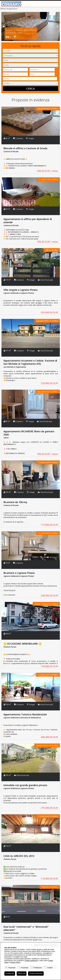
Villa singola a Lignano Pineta (21, 290)
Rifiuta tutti (22, 974)
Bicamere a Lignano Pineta (19, 573)
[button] (4, 26)
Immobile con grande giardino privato (25, 785)
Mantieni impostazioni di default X (46, 945)
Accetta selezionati (36, 974)
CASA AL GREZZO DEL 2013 (19, 856)
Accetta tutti (10, 974)
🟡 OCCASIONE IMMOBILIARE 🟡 (22, 644)
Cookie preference (31, 961)
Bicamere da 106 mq (15, 502)
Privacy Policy (15, 962)
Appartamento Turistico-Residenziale (25, 714)
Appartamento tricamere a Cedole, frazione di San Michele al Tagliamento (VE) (30, 362)
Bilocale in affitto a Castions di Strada (25, 148)
